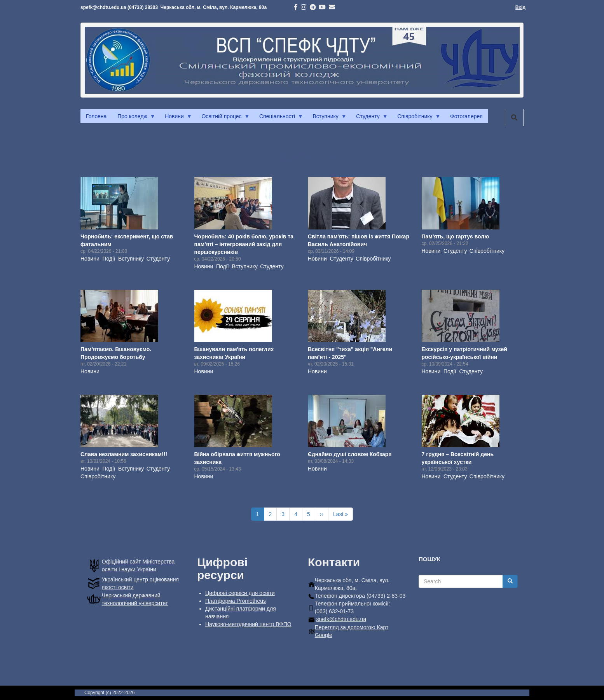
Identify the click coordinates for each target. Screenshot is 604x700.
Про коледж (134, 118)
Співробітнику (416, 118)
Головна (96, 116)
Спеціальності (278, 118)
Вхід (520, 7)
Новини (176, 118)
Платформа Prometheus (236, 601)
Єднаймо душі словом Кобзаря (350, 454)
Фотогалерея (466, 116)
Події (109, 259)
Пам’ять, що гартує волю (456, 236)
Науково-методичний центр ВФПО (248, 624)
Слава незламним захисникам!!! (124, 454)
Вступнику (327, 118)
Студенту (369, 118)
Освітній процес (223, 118)
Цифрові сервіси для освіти (240, 593)
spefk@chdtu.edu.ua (341, 619)
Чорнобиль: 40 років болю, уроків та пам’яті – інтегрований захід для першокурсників (244, 244)
